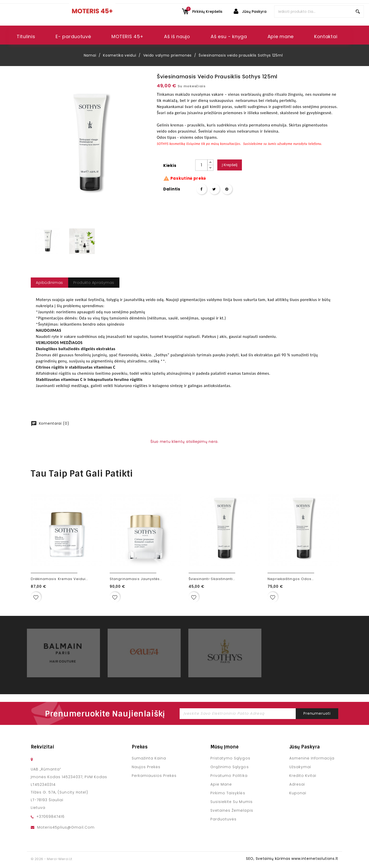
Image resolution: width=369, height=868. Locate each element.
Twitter (214, 189)
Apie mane (221, 784)
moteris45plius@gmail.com (66, 827)
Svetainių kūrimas (273, 859)
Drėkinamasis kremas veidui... (59, 579)
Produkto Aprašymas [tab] (94, 283)
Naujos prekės (146, 767)
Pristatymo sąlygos (230, 758)
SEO (250, 859)
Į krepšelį (230, 165)
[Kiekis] (201, 165)
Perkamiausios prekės (154, 776)
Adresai (297, 784)
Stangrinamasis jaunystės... (136, 579)
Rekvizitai (42, 747)
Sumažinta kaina (149, 758)
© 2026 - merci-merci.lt (51, 859)
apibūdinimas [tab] (49, 283)
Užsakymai (300, 767)
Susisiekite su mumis (232, 802)
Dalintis (202, 189)
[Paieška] (319, 12)
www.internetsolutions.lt (315, 859)
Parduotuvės (223, 819)
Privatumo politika (229, 776)
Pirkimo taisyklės (228, 793)
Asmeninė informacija (312, 758)
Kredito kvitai (303, 776)
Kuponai (298, 793)
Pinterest (227, 189)
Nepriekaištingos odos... (291, 579)
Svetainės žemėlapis (232, 810)
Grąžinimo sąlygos (229, 767)
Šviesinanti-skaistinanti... (212, 579)
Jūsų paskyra (305, 747)
